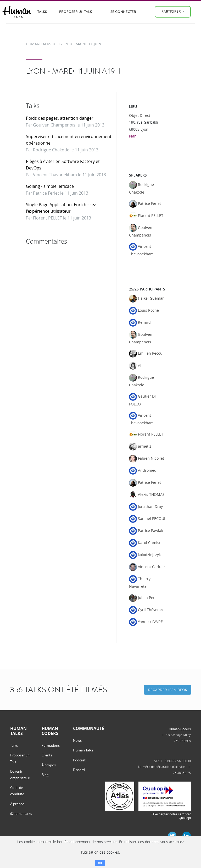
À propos (17, 804)
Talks (42, 12)
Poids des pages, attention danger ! (61, 118)
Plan (133, 136)
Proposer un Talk (76, 12)
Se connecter (123, 12)
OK (100, 863)
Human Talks (83, 750)
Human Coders (180, 729)
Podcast (79, 760)
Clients (47, 755)
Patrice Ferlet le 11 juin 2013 (61, 193)
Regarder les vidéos (167, 690)
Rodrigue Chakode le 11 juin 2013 (66, 150)
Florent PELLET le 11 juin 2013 (62, 218)
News (77, 740)
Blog (45, 775)
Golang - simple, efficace (50, 186)
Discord (79, 770)
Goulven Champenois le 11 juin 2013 (69, 125)
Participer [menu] (172, 11)
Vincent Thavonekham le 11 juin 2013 (69, 175)
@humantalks (21, 814)
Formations (51, 745)
